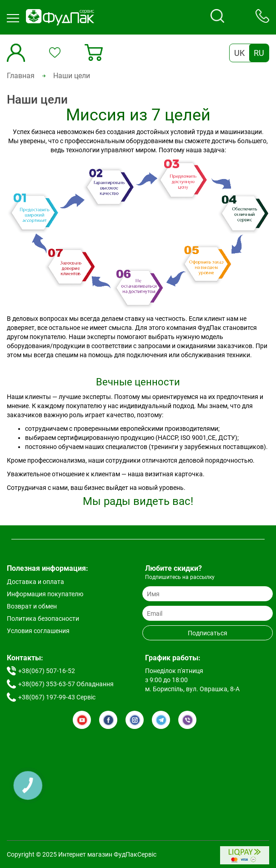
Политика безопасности (43, 619)
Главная (21, 76)
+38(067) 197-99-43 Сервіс (57, 697)
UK (239, 53)
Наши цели (72, 76)
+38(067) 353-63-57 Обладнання (66, 684)
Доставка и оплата (35, 582)
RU (259, 53)
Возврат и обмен (32, 606)
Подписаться (208, 633)
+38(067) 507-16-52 (47, 671)
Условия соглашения (38, 631)
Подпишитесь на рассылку (180, 577)
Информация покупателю (45, 594)
